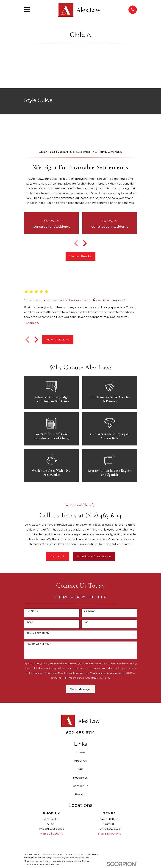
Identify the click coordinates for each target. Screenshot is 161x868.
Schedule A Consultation (94, 556)
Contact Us (58, 556)
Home (80, 752)
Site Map (80, 794)
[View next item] (85, 243)
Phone (29, 622)
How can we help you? (38, 644)
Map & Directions (51, 834)
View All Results (80, 256)
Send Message (80, 689)
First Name (32, 611)
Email (86, 622)
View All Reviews (58, 340)
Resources (80, 778)
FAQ (80, 769)
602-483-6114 (80, 733)
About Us (80, 761)
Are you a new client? (37, 633)
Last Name (89, 611)
